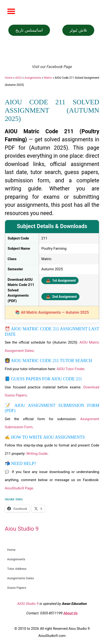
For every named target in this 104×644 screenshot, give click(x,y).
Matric (48, 78)
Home (9, 78)
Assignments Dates (21, 578)
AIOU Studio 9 (28, 604)
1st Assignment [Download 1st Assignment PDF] (61, 281)
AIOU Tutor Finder (71, 369)
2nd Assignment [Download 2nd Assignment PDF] (61, 297)
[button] (11, 11)
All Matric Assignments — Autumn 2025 (55, 312)
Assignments (33, 78)
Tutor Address (17, 569)
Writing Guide (37, 454)
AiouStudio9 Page (19, 488)
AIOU (18, 78)
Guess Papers (17, 588)
